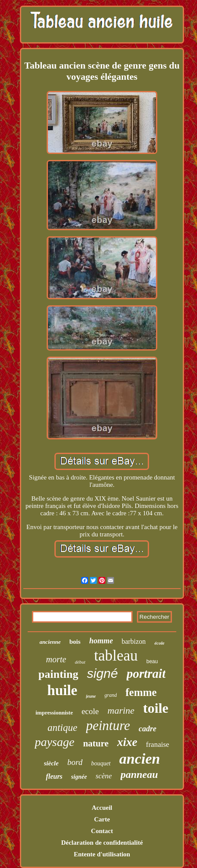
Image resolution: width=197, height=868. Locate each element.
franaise (158, 744)
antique (62, 728)
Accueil (102, 808)
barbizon (133, 641)
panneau (139, 774)
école (159, 643)
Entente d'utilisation (102, 854)
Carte (102, 819)
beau (152, 661)
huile (62, 690)
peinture (108, 725)
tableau (116, 656)
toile (156, 708)
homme (101, 641)
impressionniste (54, 713)
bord (75, 762)
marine (121, 710)
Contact (102, 831)
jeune (91, 696)
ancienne (50, 642)
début (80, 662)
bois (75, 642)
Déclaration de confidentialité (102, 843)
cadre (148, 729)
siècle (51, 763)
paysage (54, 742)
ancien (140, 759)
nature (96, 743)
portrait (146, 674)
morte (56, 659)
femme (141, 692)
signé (102, 673)
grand (111, 695)
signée (79, 777)
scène (104, 776)
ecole (90, 711)
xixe (127, 742)
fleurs (54, 776)
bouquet (101, 763)
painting (59, 674)
